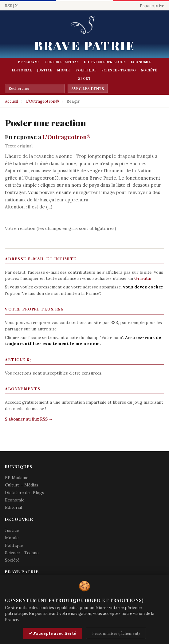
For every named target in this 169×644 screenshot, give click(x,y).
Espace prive (152, 6)
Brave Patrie (84, 45)
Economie (141, 62)
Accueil (12, 101)
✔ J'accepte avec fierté (53, 633)
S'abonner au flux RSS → (29, 419)
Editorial (22, 70)
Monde (64, 70)
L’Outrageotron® (42, 101)
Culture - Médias (62, 62)
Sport (84, 78)
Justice (45, 70)
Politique (86, 70)
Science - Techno (119, 70)
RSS (9, 6)
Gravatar (143, 278)
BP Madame (29, 62)
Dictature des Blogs (105, 62)
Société (149, 70)
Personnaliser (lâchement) (116, 633)
